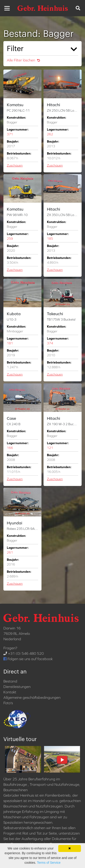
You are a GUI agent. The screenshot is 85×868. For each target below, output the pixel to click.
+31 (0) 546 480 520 (24, 653)
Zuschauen (15, 165)
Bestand (10, 681)
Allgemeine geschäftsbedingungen (32, 697)
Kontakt (10, 692)
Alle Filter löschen (23, 60)
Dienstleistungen (17, 687)
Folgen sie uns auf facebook (28, 659)
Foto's (8, 703)
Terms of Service (49, 863)
